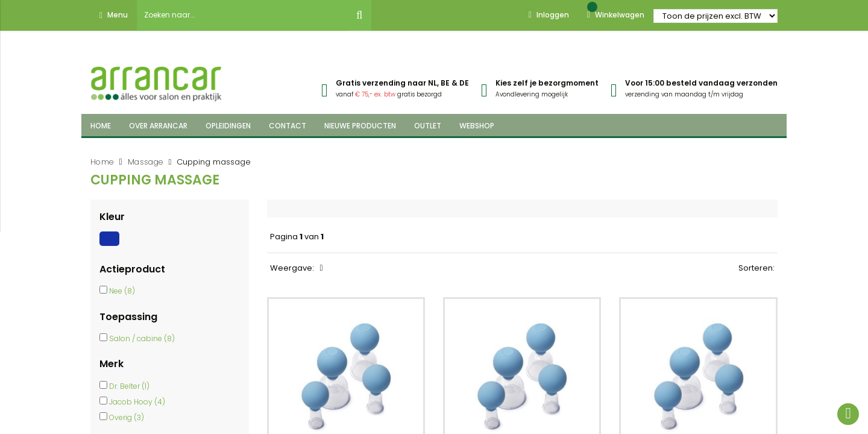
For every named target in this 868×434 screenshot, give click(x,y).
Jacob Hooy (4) (137, 402)
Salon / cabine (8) (142, 338)
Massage (146, 162)
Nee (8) (122, 291)
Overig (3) (127, 417)
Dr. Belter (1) (129, 386)
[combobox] (242, 15)
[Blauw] (111, 246)
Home (102, 162)
